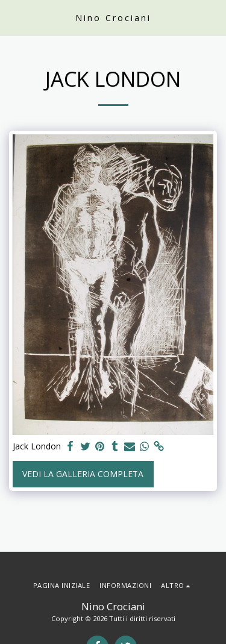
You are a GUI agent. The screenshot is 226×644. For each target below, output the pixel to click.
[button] (13, 17)
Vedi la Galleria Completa (83, 474)
